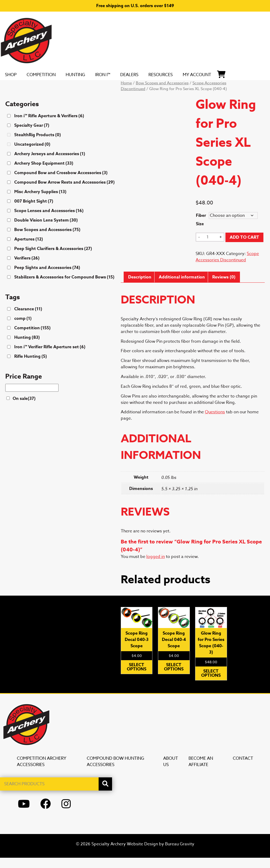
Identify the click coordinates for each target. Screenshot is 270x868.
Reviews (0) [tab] (224, 287)
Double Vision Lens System (46, 231)
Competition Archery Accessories (42, 772)
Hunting (96, 76)
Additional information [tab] (182, 287)
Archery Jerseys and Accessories (50, 164)
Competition (54, 76)
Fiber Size (201, 230)
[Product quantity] (210, 247)
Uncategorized (32, 155)
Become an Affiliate (201, 772)
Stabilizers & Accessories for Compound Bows (64, 287)
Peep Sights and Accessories (47, 278)
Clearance (28, 319)
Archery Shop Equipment (44, 174)
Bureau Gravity (180, 854)
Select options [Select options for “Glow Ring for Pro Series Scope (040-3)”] (211, 684)
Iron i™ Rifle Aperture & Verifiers (49, 126)
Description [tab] (140, 287)
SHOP (18, 76)
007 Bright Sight (34, 212)
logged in (156, 567)
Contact (243, 769)
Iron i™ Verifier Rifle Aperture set (50, 357)
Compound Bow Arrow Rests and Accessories (64, 193)
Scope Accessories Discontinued (227, 267)
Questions (215, 422)
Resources (194, 76)
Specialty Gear (32, 136)
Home (126, 93)
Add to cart (244, 248)
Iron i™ (126, 80)
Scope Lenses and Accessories (49, 221)
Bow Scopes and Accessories (162, 93)
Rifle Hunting (31, 367)
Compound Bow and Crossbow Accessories (61, 183)
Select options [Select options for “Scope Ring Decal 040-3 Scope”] (137, 677)
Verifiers (27, 268)
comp (23, 329)
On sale (24, 409)
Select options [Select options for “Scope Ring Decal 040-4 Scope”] (174, 677)
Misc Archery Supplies (40, 202)
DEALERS (156, 76)
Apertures (29, 249)
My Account (234, 80)
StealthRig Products (38, 145)
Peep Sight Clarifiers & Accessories (53, 259)
